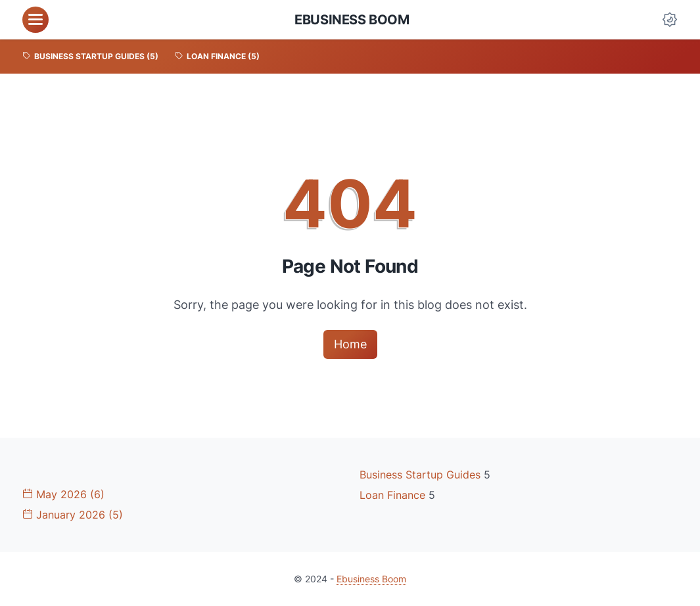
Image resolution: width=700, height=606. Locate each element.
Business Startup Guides (422, 475)
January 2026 (73, 515)
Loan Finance (394, 495)
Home (350, 344)
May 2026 (63, 494)
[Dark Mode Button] (670, 20)
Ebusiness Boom (352, 20)
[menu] (35, 20)
